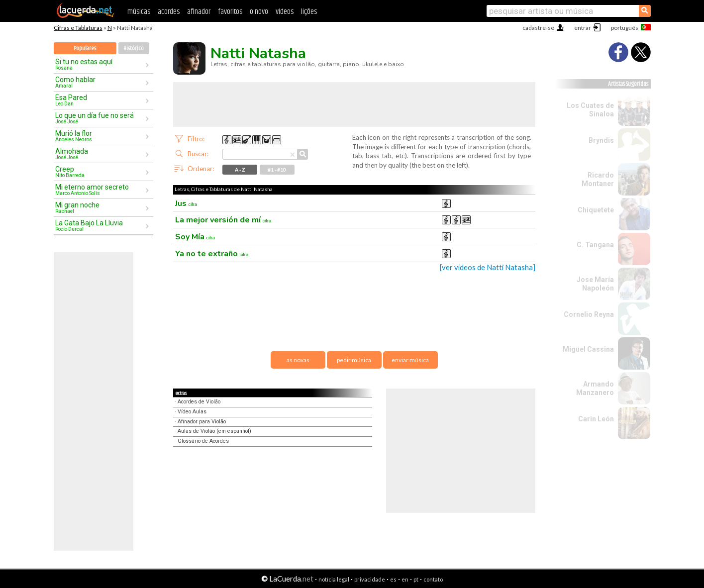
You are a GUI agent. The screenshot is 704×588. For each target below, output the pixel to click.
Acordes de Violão (199, 402)
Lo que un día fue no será (100, 118)
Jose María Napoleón (595, 284)
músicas (139, 12)
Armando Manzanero (595, 388)
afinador (199, 12)
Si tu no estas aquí (100, 64)
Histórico (134, 49)
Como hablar (100, 82)
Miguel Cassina (588, 349)
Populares (85, 49)
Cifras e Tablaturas (78, 28)
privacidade (370, 579)
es (393, 579)
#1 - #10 (277, 170)
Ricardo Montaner (598, 179)
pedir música (354, 360)
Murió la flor (100, 136)
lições (309, 12)
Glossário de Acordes (203, 441)
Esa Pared (100, 100)
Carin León (596, 419)
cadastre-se (538, 28)
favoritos (230, 12)
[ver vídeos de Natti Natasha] (488, 267)
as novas (298, 360)
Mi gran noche (100, 207)
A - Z (240, 170)
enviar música (410, 360)
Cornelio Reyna (589, 314)
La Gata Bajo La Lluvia (100, 225)
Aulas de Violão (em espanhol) (214, 431)
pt (416, 579)
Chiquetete (596, 210)
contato (433, 579)
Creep (100, 172)
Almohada (100, 154)
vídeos (285, 12)
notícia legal (334, 579)
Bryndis (601, 140)
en (405, 579)
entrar (583, 28)
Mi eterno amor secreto (100, 190)
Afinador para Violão (202, 422)
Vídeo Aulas (192, 412)
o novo (259, 12)
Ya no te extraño (212, 254)
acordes (169, 12)
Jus (186, 203)
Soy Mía (195, 237)
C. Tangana (595, 245)
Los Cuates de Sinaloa (590, 110)
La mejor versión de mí (223, 220)
